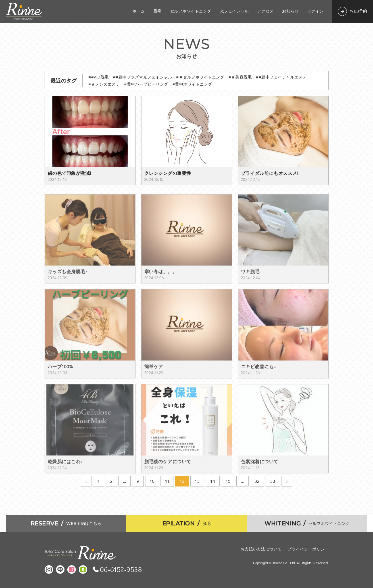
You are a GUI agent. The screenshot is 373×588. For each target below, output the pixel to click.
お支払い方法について (261, 549)
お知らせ (290, 11)
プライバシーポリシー (308, 549)
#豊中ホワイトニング (192, 84)
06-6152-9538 (121, 570)
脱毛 (158, 11)
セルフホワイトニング (191, 11)
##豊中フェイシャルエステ (281, 77)
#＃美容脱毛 (240, 77)
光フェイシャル (234, 11)
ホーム (139, 11)
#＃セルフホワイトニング (200, 77)
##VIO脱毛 (99, 77)
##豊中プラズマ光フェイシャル (143, 77)
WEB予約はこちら (66, 523)
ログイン (315, 11)
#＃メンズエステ (104, 84)
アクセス (265, 11)
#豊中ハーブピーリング (146, 84)
